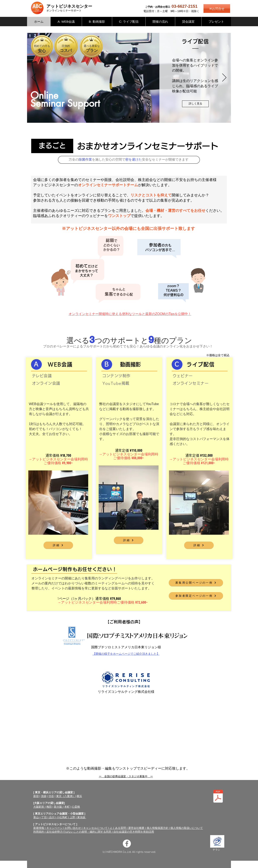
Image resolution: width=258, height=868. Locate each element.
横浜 (79, 796)
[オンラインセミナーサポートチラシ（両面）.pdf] (218, 797)
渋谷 (51, 796)
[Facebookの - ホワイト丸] (127, 844)
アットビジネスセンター (69, 6)
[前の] (34, 78)
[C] (177, 364)
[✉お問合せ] (217, 9)
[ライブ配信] (123, 117)
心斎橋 (76, 807)
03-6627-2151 (185, 6)
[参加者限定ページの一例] (196, 596)
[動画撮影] (130, 117)
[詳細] (58, 545)
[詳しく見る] (195, 104)
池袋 (44, 796)
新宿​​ (36, 796)
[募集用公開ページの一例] (196, 583)
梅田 (49, 807)
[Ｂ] (107, 364)
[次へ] (224, 78)
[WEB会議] (135, 117)
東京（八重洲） (66, 796)
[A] (36, 364)
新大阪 (58, 807)
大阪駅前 (39, 807)
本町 (67, 807)
